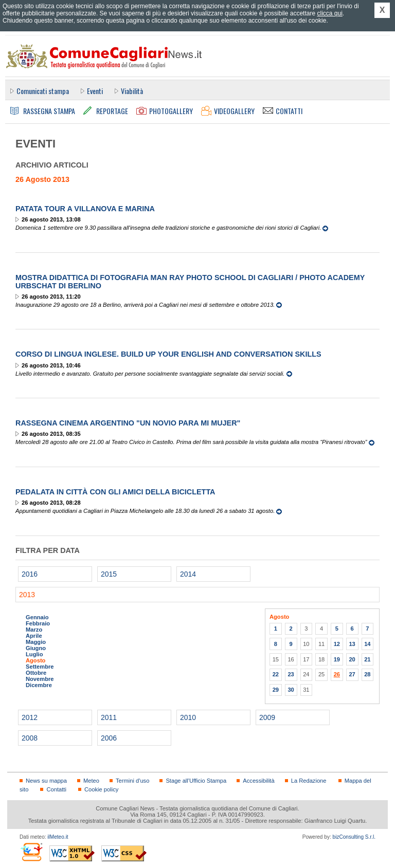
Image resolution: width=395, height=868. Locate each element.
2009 (267, 717)
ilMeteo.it (58, 837)
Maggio (36, 642)
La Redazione (309, 781)
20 (352, 659)
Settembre (40, 667)
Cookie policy (101, 789)
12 (337, 644)
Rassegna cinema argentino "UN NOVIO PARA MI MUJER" (128, 423)
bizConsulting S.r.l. (354, 837)
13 (352, 644)
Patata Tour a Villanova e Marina (85, 209)
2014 (188, 574)
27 (352, 674)
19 (337, 659)
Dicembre (39, 685)
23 (291, 674)
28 (367, 674)
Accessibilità (258, 781)
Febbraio (38, 623)
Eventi (95, 91)
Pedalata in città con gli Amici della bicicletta (115, 492)
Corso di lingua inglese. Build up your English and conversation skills (168, 354)
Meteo (91, 781)
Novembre (40, 679)
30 (291, 690)
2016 (30, 574)
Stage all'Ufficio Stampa (196, 781)
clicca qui (329, 13)
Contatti (56, 789)
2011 (109, 717)
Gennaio (37, 617)
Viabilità (132, 91)
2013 (27, 595)
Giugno (36, 648)
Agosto (35, 660)
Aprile (34, 636)
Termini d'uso (132, 781)
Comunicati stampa (43, 91)
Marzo (34, 630)
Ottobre (36, 673)
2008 (30, 738)
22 (276, 674)
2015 (109, 574)
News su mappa (46, 781)
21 (367, 659)
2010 (188, 717)
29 (276, 690)
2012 (30, 717)
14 (367, 644)
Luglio (34, 654)
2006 (109, 738)
